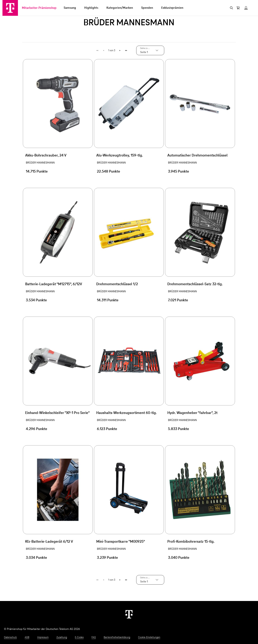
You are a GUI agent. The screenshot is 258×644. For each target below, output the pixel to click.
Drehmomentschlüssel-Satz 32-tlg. (195, 284)
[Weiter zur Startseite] (129, 614)
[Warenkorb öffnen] (238, 8)
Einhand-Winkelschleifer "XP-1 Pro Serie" (57, 413)
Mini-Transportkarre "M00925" (121, 542)
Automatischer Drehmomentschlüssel (197, 155)
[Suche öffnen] (231, 8)
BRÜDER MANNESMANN (40, 163)
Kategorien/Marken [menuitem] (120, 8)
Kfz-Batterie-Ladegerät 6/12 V (49, 542)
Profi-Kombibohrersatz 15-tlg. (191, 542)
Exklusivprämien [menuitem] (172, 8)
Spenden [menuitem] (147, 8)
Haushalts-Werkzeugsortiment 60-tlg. (127, 413)
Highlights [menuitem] (91, 8)
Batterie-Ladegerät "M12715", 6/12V (54, 284)
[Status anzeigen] (246, 8)
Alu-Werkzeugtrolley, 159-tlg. (120, 155)
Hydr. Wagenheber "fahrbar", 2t (192, 413)
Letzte (126, 50)
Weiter (120, 50)
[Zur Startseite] (10, 8)
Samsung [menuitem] (70, 8)
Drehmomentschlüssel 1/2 (117, 284)
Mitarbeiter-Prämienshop (39, 8)
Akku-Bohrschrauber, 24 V (46, 155)
